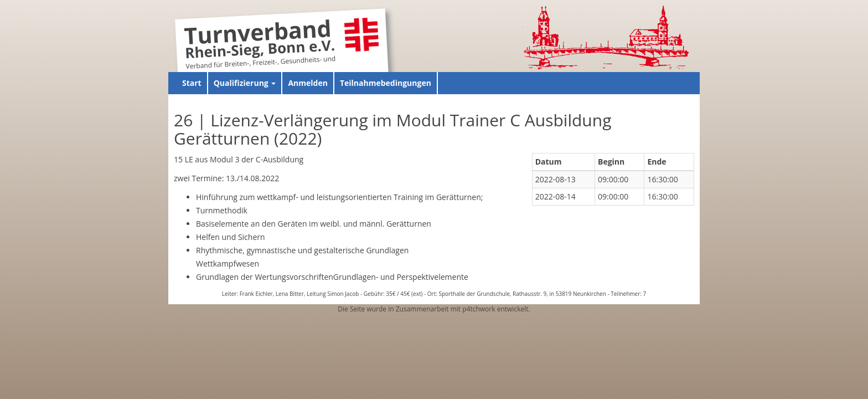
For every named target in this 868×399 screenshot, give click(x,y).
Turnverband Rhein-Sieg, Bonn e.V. (260, 41)
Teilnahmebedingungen (386, 83)
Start (192, 83)
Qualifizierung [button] (245, 83)
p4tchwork (479, 309)
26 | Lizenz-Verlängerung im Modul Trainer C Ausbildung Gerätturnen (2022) (392, 129)
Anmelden (308, 83)
